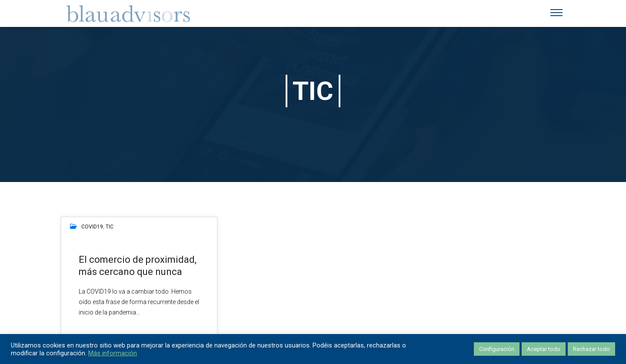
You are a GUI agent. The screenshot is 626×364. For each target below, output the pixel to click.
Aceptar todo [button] (544, 349)
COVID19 (92, 227)
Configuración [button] (497, 349)
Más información (113, 353)
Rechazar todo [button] (591, 349)
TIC (110, 227)
